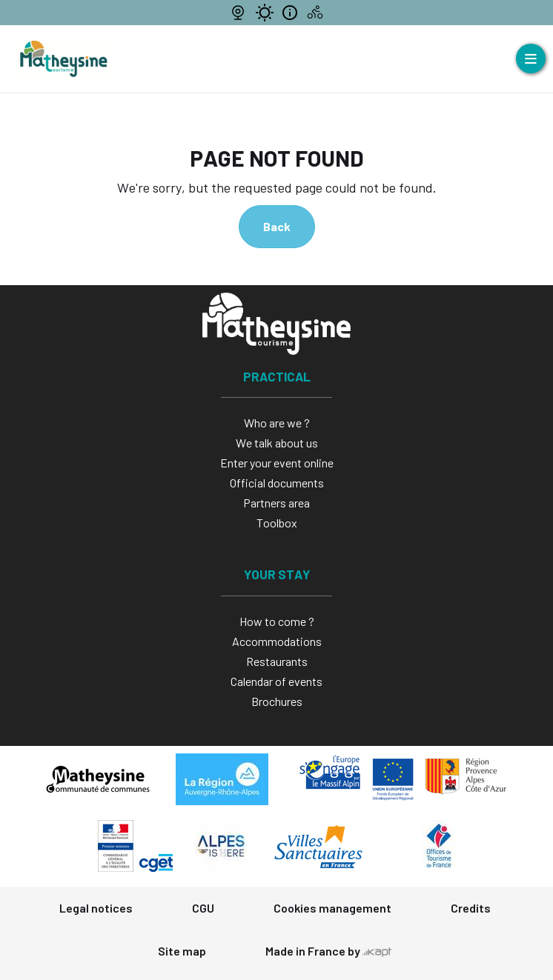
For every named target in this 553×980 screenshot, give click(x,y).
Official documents (277, 483)
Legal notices (96, 908)
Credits (471, 908)
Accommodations (277, 641)
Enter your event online (277, 463)
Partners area (276, 503)
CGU (203, 908)
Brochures (277, 701)
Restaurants (277, 661)
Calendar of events (276, 681)
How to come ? (277, 621)
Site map (182, 951)
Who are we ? (277, 423)
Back (277, 226)
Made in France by (328, 951)
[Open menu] (531, 59)
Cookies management (332, 908)
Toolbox (277, 523)
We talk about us (277, 443)
